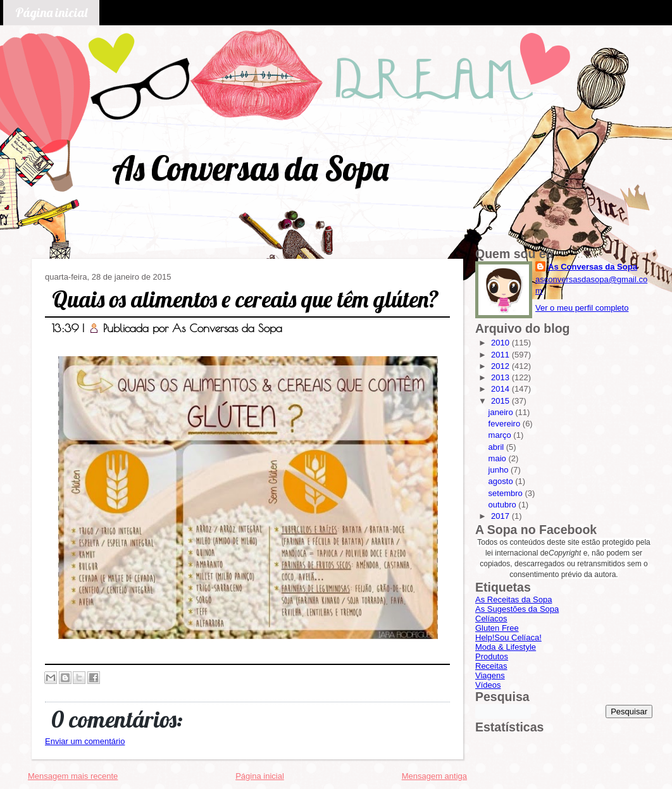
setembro (507, 493)
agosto (502, 481)
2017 (501, 516)
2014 (501, 389)
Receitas (491, 666)
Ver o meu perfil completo (582, 308)
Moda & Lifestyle (506, 647)
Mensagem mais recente (73, 776)
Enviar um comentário (85, 741)
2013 (501, 377)
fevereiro (506, 424)
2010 (501, 343)
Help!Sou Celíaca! (508, 637)
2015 (501, 401)
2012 (501, 366)
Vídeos (488, 685)
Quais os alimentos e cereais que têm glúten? (246, 299)
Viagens (490, 675)
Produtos (492, 656)
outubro (504, 505)
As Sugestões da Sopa (517, 609)
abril (497, 447)
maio (499, 458)
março (501, 435)
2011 (501, 355)
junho (500, 470)
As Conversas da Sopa (250, 168)
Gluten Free (497, 628)
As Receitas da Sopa (513, 600)
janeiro (502, 412)
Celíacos (491, 618)
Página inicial (51, 12)
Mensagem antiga (434, 776)
